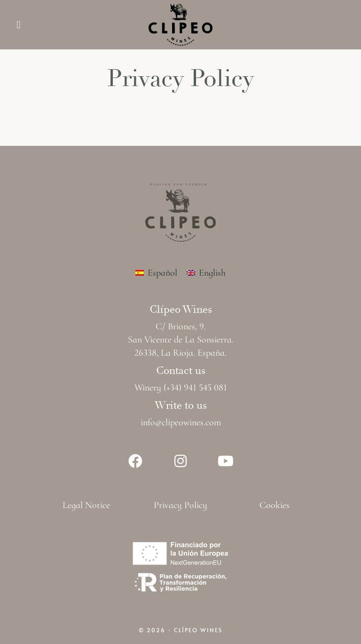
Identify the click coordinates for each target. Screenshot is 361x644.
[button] (19, 25)
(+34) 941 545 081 (195, 388)
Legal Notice (86, 505)
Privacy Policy (180, 505)
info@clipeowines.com (181, 422)
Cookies (275, 505)
